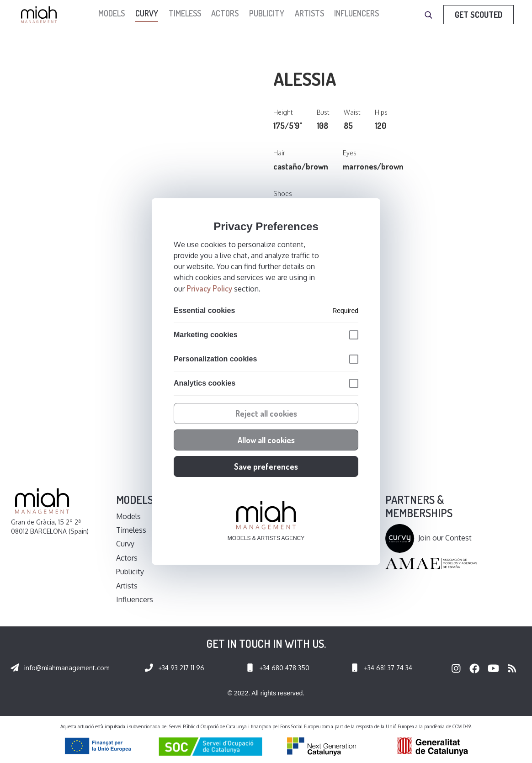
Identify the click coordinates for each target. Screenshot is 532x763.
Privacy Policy (209, 288)
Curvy (147, 13)
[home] (41, 15)
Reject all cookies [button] (266, 413)
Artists (309, 13)
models (112, 13)
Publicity (267, 13)
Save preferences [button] (266, 466)
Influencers (356, 13)
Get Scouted (479, 15)
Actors (225, 13)
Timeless (185, 13)
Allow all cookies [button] (266, 440)
